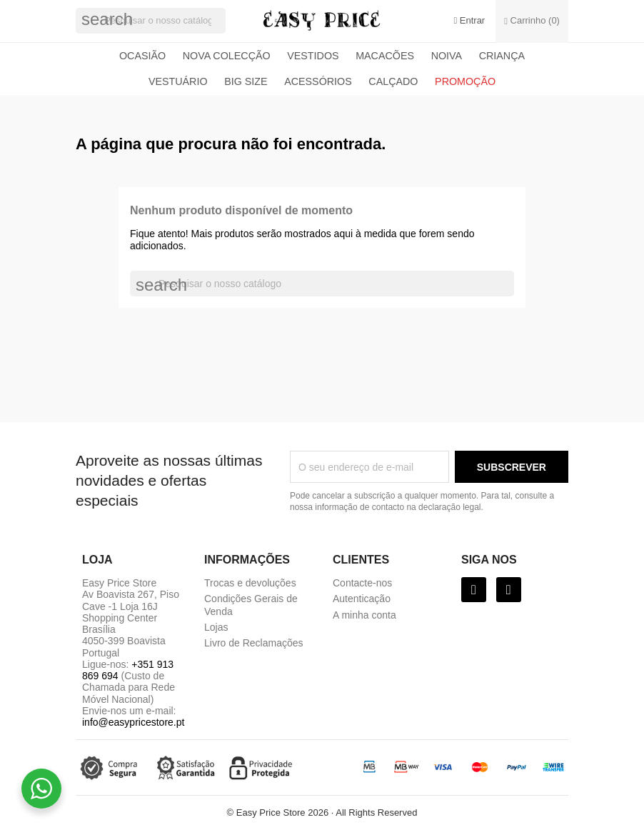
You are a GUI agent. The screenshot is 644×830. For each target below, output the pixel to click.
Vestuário (178, 81)
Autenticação (362, 599)
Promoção (465, 81)
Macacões (385, 56)
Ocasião (142, 56)
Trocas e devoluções (250, 583)
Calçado (393, 81)
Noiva (447, 56)
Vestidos (313, 56)
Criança (502, 56)
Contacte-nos (362, 583)
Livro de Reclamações (254, 643)
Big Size (246, 81)
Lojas (216, 627)
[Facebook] (474, 590)
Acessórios (318, 81)
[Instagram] (509, 590)
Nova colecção (227, 56)
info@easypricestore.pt (133, 722)
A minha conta (364, 615)
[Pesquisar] (151, 21)
